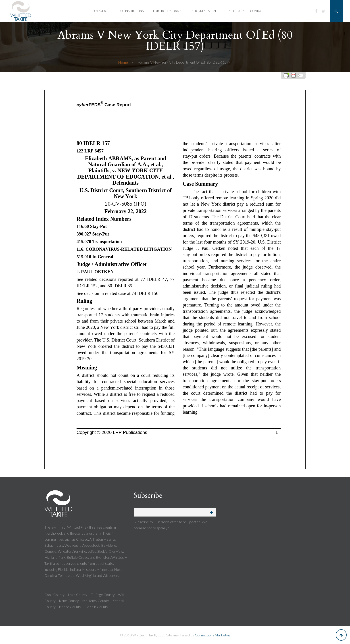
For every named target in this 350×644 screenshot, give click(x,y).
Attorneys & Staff (205, 11)
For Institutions (131, 11)
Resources (236, 11)
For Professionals (168, 11)
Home (123, 62)
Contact (257, 11)
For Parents (100, 11)
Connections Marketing (213, 635)
